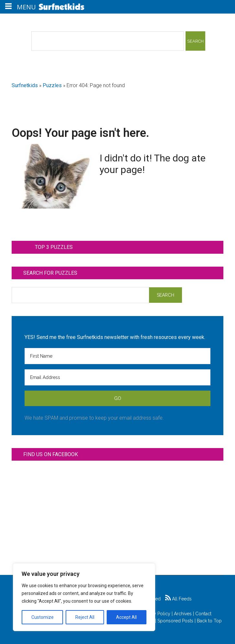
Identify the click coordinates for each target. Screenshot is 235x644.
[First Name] (117, 356)
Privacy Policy (156, 614)
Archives (183, 614)
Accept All (126, 617)
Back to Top (209, 621)
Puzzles (52, 85)
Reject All (85, 617)
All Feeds (178, 599)
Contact (203, 614)
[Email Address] (117, 377)
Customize (43, 617)
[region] (84, 597)
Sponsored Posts (175, 621)
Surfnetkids (25, 85)
